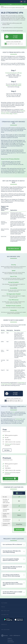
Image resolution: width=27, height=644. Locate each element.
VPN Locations (5, 630)
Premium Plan (19, 419)
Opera (16, 114)
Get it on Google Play (8, 620)
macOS (7, 112)
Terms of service (11, 642)
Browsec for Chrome (6, 44)
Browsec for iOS (16, 44)
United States (21, 383)
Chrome (3, 114)
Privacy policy (10, 640)
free (14, 412)
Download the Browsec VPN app (13, 73)
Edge (11, 114)
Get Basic (7, 450)
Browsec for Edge (11, 44)
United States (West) (16, 85)
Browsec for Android (19, 44)
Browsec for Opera (13, 44)
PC (21, 44)
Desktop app (8, 444)
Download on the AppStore (19, 620)
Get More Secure (13, 248)
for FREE (11, 37)
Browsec (6, 2)
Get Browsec (19, 529)
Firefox (7, 114)
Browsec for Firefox (8, 44)
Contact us (10, 638)
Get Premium (9, 479)
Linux (2, 112)
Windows (23, 111)
